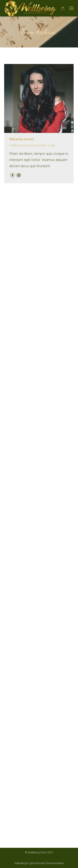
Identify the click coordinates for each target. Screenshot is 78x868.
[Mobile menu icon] (71, 8)
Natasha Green (22, 139)
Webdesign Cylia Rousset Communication (39, 863)
